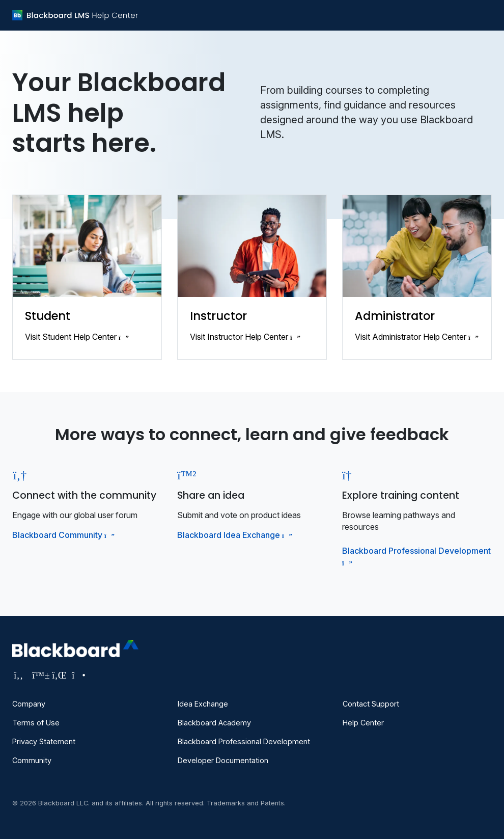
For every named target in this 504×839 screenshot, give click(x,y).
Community (32, 760)
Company (29, 704)
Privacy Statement (44, 741)
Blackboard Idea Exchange (234, 535)
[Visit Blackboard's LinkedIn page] (59, 675)
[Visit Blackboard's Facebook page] (20, 675)
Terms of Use (36, 723)
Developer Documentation (223, 760)
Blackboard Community (62, 535)
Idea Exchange (203, 704)
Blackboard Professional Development (244, 741)
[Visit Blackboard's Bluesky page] (39, 675)
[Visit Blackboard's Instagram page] (78, 675)
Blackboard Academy (214, 723)
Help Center (363, 723)
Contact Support (371, 704)
